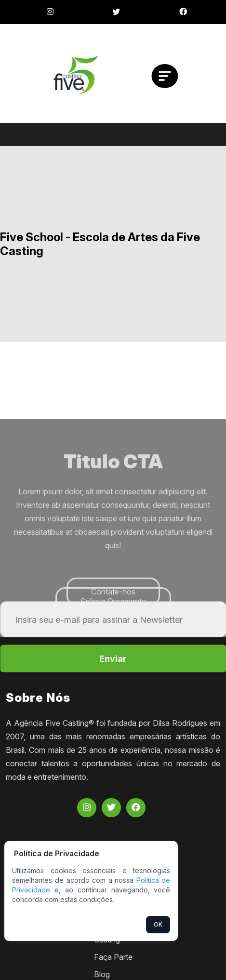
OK (158, 924)
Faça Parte (113, 957)
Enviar (113, 659)
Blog (102, 974)
